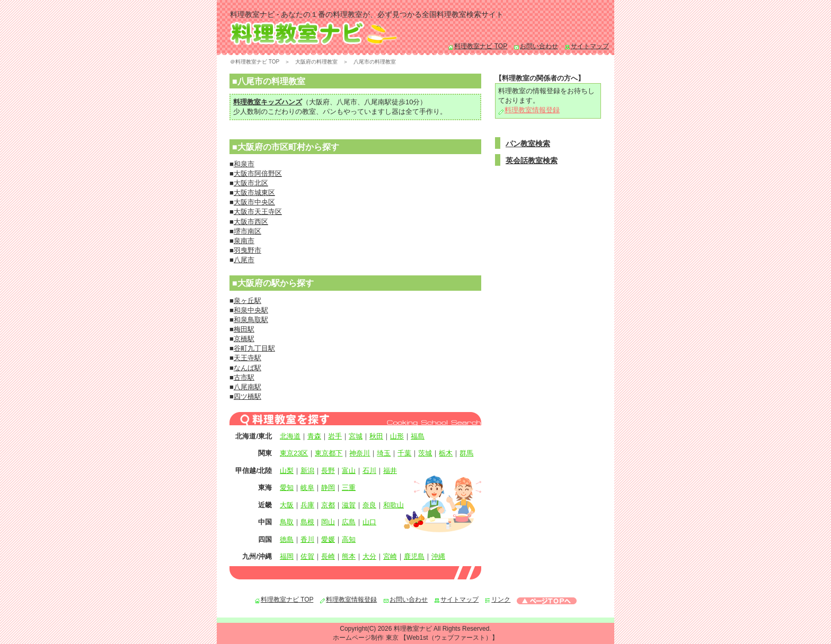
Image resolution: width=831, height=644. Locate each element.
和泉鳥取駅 (251, 320)
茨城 (425, 453)
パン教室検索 (528, 144)
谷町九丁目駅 (254, 348)
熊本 (349, 556)
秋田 (376, 436)
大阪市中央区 (254, 202)
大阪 (287, 505)
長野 (328, 471)
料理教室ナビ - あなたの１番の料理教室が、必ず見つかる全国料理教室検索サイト (367, 14)
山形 (397, 436)
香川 (307, 539)
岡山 (328, 522)
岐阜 (307, 488)
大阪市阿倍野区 (258, 173)
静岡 (328, 488)
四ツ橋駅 (247, 396)
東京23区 (294, 453)
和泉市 (244, 164)
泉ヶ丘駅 (247, 301)
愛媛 (328, 539)
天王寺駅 (247, 358)
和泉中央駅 (251, 310)
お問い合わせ (536, 46)
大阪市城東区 (254, 193)
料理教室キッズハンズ (268, 102)
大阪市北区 (251, 183)
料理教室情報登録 (529, 110)
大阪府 (319, 102)
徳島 (287, 539)
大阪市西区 (251, 222)
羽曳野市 (247, 250)
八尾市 (347, 102)
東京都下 (329, 453)
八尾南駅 (378, 102)
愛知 (287, 488)
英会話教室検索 (532, 160)
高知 (349, 539)
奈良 (369, 505)
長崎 (328, 556)
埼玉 (384, 453)
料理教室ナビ (413, 629)
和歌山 (394, 505)
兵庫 (307, 505)
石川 (369, 471)
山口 (369, 522)
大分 (369, 556)
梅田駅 (244, 329)
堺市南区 (247, 231)
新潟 (307, 471)
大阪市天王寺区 (258, 212)
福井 (390, 471)
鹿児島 (414, 556)
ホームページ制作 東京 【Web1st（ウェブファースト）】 (415, 638)
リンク (498, 600)
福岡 (287, 556)
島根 (307, 522)
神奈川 (360, 453)
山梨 (287, 471)
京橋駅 (244, 339)
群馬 (466, 453)
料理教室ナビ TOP (478, 46)
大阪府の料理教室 (316, 62)
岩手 (335, 436)
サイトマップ (587, 46)
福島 (418, 436)
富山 (349, 471)
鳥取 (287, 522)
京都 (328, 505)
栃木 (446, 453)
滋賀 (349, 505)
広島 (349, 522)
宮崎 (390, 556)
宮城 (356, 436)
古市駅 (244, 377)
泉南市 (244, 241)
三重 (349, 488)
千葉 (404, 453)
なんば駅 (247, 368)
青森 (314, 436)
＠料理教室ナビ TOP (255, 62)
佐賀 (307, 556)
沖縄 (438, 556)
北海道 (290, 436)
